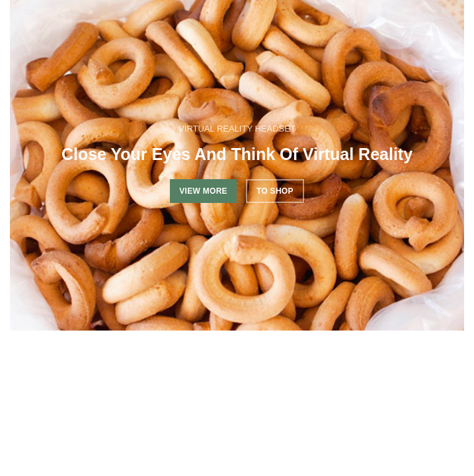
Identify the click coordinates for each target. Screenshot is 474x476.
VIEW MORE (203, 191)
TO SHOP (275, 191)
